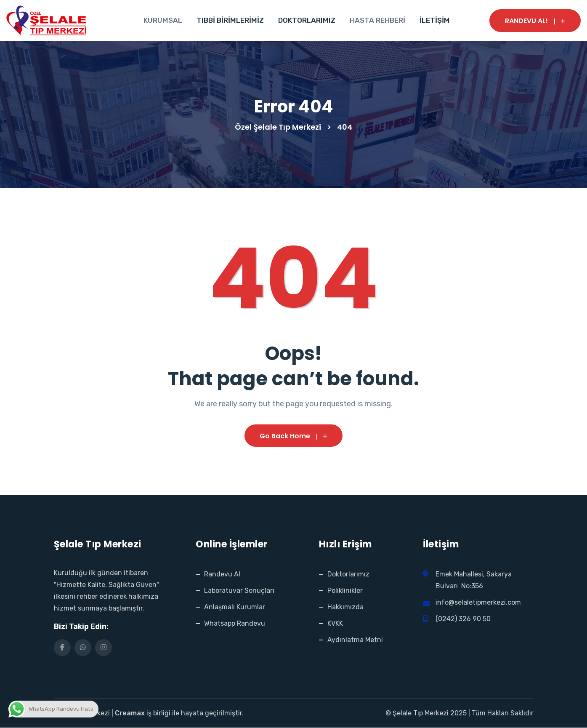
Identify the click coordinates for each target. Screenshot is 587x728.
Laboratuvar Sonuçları (239, 591)
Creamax (130, 713)
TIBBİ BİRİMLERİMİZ (230, 20)
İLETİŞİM (435, 20)
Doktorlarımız (348, 575)
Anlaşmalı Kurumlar (235, 607)
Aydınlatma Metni (355, 640)
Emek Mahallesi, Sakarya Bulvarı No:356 (474, 580)
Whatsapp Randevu (235, 624)
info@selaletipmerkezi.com (478, 603)
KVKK (335, 624)
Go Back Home (293, 436)
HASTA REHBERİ (377, 20)
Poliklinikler (345, 591)
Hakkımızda (345, 607)
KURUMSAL (163, 20)
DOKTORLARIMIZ (307, 20)
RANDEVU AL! (535, 21)
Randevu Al (222, 575)
